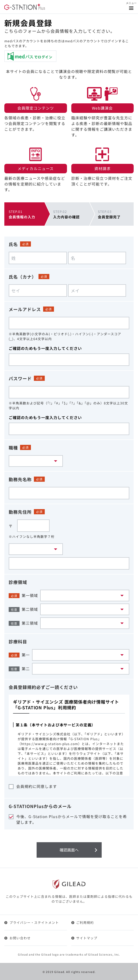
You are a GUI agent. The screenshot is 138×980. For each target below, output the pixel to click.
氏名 (13, 244)
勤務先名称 (20, 479)
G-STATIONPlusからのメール (40, 806)
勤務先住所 (20, 512)
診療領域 (18, 582)
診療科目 (18, 641)
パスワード (20, 378)
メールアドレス (25, 309)
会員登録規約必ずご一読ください (43, 687)
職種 (13, 448)
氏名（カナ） (23, 277)
